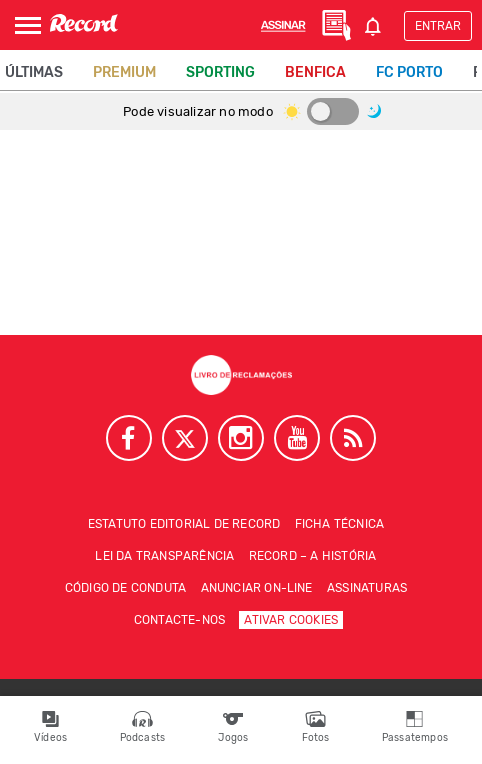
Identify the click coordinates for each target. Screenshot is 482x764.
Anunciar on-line (257, 588)
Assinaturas (367, 588)
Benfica (315, 72)
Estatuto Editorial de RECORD (184, 524)
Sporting (220, 72)
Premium (124, 72)
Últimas (34, 72)
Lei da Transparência (164, 556)
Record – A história (313, 556)
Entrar (438, 26)
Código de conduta (125, 588)
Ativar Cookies (291, 620)
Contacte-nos (179, 620)
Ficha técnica (340, 524)
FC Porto (409, 72)
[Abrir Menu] (28, 25)
